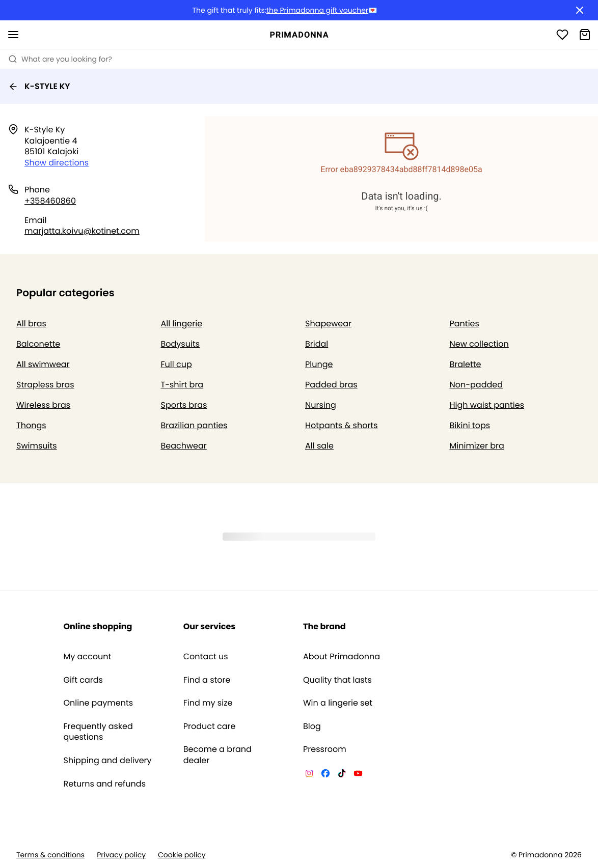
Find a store (207, 680)
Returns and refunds (105, 784)
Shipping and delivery (108, 761)
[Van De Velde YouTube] (358, 775)
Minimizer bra (477, 446)
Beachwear (184, 446)
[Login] (562, 35)
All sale (319, 446)
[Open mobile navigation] (13, 35)
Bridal (317, 344)
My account (88, 657)
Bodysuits (181, 344)
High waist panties (487, 405)
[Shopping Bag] (585, 35)
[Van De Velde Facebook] (325, 775)
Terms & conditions (50, 855)
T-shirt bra (182, 385)
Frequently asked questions (98, 732)
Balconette (38, 344)
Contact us (206, 657)
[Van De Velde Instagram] (309, 775)
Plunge (319, 364)
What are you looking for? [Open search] (60, 59)
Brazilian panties (194, 425)
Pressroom (325, 749)
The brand (324, 626)
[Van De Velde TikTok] (342, 775)
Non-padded (477, 385)
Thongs (31, 425)
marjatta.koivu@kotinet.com (82, 231)
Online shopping (98, 626)
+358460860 (50, 201)
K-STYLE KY (39, 86)
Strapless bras (45, 385)
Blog (312, 726)
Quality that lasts (337, 680)
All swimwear (43, 364)
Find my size (208, 703)
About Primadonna (342, 657)
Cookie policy (182, 855)
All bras (31, 324)
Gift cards (83, 680)
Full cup (176, 364)
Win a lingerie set (338, 703)
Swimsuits (37, 446)
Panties (465, 324)
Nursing (321, 405)
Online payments (99, 703)
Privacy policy (121, 855)
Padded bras (331, 385)
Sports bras (184, 405)
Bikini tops (470, 425)
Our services (209, 626)
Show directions (57, 163)
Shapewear (328, 324)
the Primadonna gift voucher (317, 10)
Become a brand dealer (218, 755)
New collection (479, 344)
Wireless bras (43, 405)
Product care (210, 726)
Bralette (466, 364)
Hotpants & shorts (342, 425)
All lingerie (182, 324)
